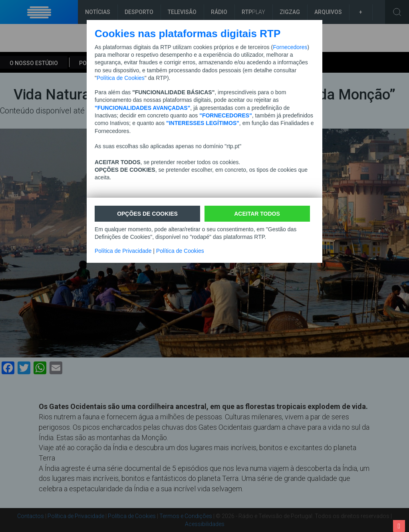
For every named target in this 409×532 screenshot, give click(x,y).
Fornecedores (290, 47)
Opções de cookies (147, 214)
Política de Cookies (121, 78)
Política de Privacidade (123, 251)
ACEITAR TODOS (257, 214)
